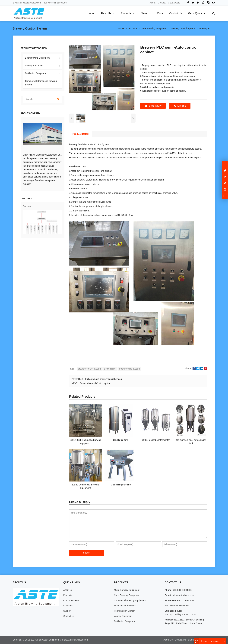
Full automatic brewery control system (104, 379)
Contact (162, 3)
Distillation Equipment (36, 73)
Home (91, 13)
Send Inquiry (153, 106)
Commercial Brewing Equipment (130, 600)
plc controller (110, 369)
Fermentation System (125, 611)
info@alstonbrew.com (31, 3)
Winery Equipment (34, 66)
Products (68, 595)
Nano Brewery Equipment (127, 595)
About (153, 3)
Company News (71, 600)
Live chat (180, 106)
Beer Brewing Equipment (37, 58)
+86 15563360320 (186, 600)
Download (68, 606)
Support (67, 611)
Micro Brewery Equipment (127, 590)
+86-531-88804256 (57, 3)
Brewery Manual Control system (95, 383)
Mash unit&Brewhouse (125, 606)
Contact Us (69, 616)
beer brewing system (129, 369)
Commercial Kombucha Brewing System (41, 83)
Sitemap (192, 640)
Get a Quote (174, 3)
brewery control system (89, 369)
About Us (68, 590)
